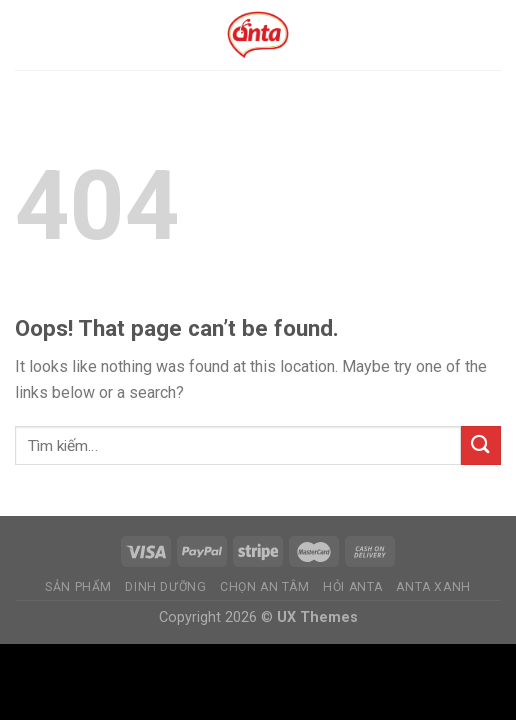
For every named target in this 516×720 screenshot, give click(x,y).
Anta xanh (433, 587)
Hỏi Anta (353, 587)
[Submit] (481, 445)
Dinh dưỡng (165, 587)
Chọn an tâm (265, 587)
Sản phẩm (78, 587)
